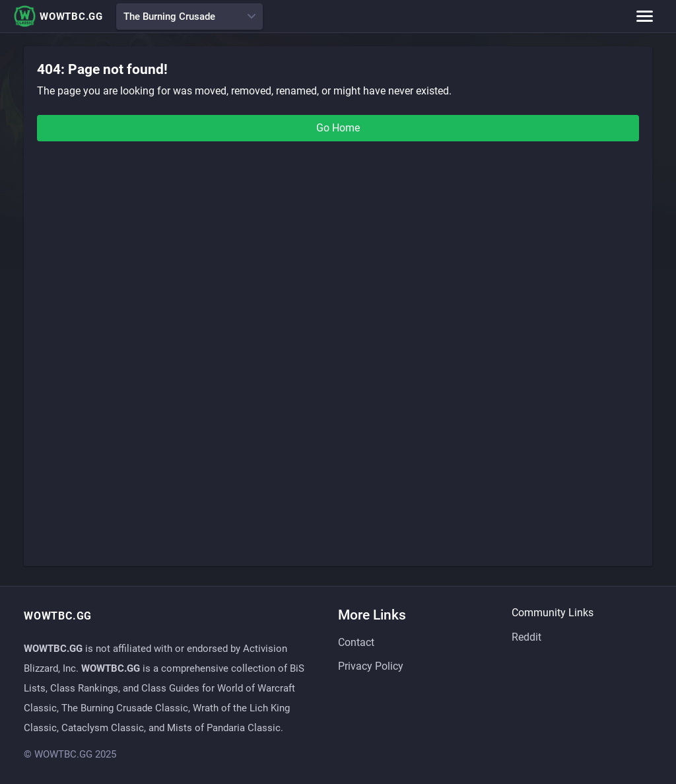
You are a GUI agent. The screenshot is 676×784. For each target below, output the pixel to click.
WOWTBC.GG (58, 16)
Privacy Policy (371, 666)
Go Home (338, 128)
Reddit (526, 637)
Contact (356, 642)
